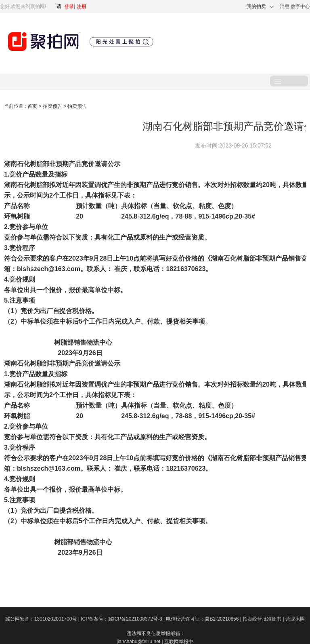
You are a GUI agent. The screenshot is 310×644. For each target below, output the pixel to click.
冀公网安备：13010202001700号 (43, 619)
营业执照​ (295, 619)
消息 (285, 6)
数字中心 (300, 6)
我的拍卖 (256, 6)
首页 (33, 106)
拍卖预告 (53, 106)
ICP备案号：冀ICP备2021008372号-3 (123, 619)
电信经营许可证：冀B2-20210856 (204, 619)
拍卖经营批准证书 (264, 619)
